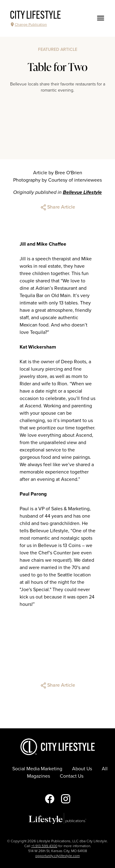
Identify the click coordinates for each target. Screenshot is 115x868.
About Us (82, 769)
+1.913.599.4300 (44, 846)
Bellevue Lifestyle (82, 192)
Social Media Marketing (37, 769)
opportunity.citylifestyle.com (57, 856)
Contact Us (72, 776)
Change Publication (28, 25)
